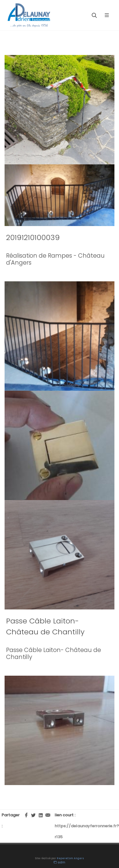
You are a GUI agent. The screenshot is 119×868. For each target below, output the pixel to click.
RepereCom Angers (70, 858)
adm (60, 862)
